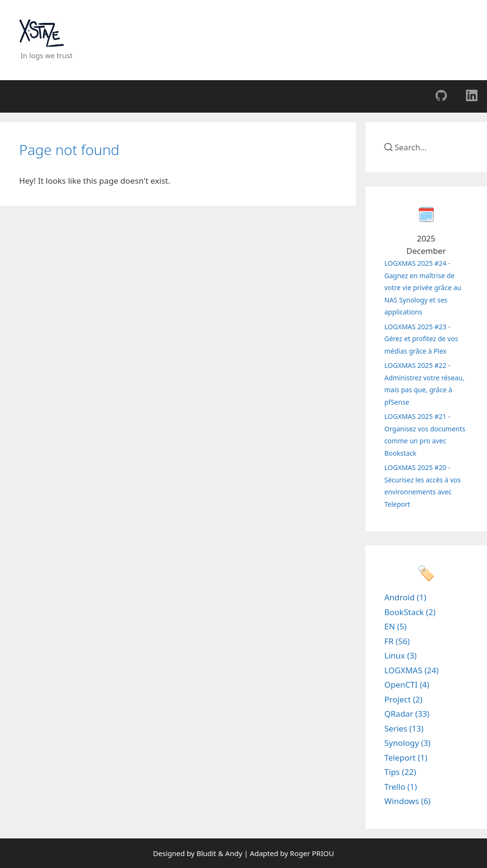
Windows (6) (408, 801)
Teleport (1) (406, 758)
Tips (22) (400, 772)
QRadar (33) (407, 714)
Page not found (69, 150)
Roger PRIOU (312, 853)
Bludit (206, 853)
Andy (234, 853)
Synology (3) (408, 743)
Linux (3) (401, 655)
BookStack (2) (410, 612)
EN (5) (396, 626)
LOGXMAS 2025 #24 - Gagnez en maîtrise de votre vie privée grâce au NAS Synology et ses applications (423, 288)
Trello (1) (401, 787)
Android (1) (405, 597)
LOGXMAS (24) (412, 670)
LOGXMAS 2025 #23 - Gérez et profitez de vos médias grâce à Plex (421, 339)
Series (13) (404, 728)
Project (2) (404, 699)
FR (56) (397, 641)
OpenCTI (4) (407, 685)
